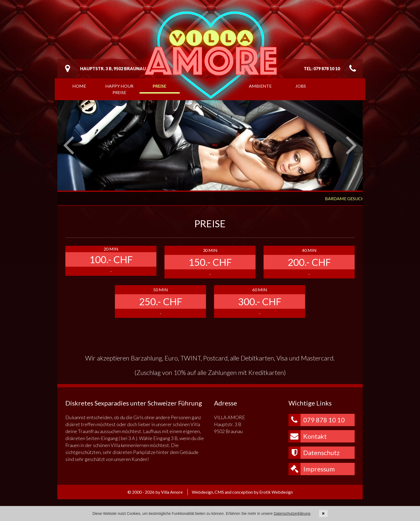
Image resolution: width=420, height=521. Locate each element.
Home (79, 86)
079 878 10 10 (317, 420)
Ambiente (260, 86)
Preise (160, 86)
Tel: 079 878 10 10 (322, 68)
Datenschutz (314, 453)
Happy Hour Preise (119, 89)
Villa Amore (211, 55)
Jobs (301, 86)
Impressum (312, 469)
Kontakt (308, 436)
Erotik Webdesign (276, 492)
